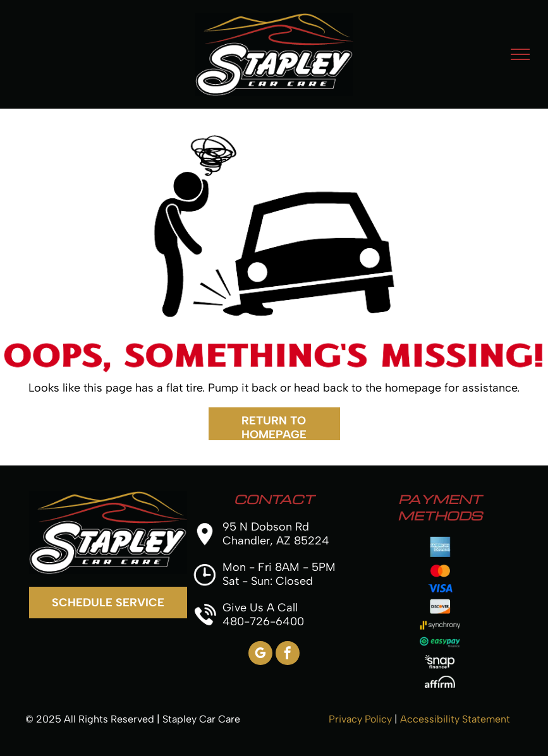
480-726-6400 (263, 621)
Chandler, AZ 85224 (276, 541)
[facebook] (288, 655)
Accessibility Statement (455, 719)
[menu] (520, 54)
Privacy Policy (360, 719)
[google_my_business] (260, 655)
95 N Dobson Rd (266, 527)
